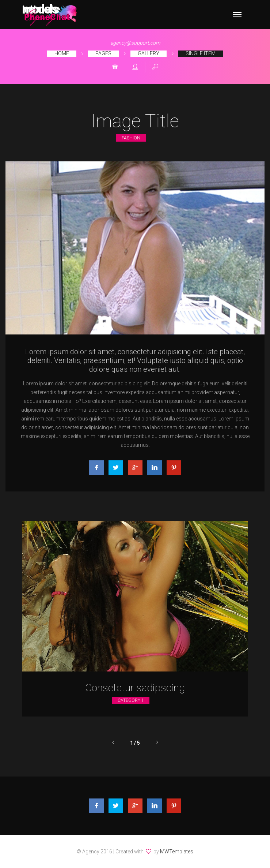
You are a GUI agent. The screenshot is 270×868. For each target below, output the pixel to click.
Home (62, 53)
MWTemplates (177, 852)
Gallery (149, 53)
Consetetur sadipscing (135, 688)
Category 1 (131, 700)
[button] (115, 67)
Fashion (131, 138)
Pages (103, 53)
